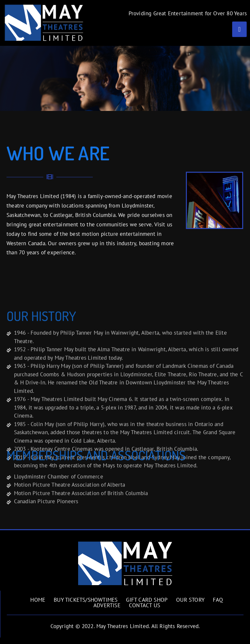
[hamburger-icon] (239, 29)
